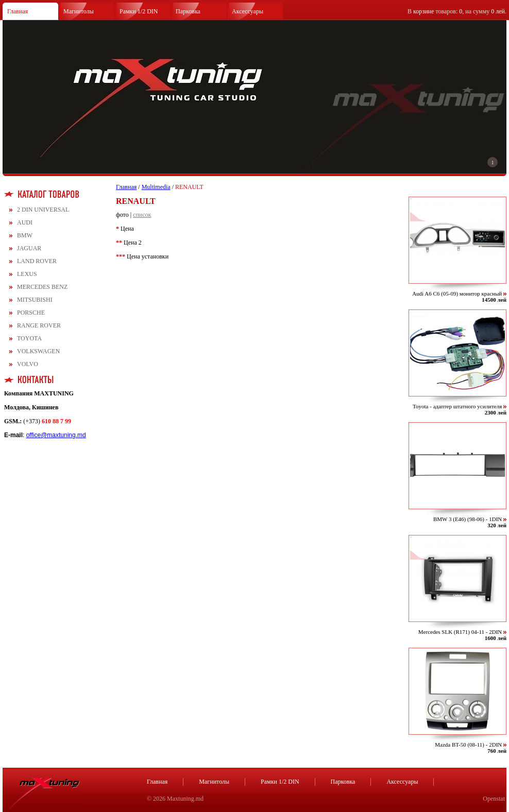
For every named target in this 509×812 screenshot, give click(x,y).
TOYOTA (29, 338)
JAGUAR (29, 248)
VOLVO (28, 364)
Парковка (188, 11)
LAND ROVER (37, 261)
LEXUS (27, 274)
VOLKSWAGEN (38, 351)
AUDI (25, 222)
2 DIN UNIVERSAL (43, 210)
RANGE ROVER (39, 325)
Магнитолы (79, 11)
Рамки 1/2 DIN (139, 11)
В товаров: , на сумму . (457, 11)
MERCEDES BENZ (42, 287)
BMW (25, 235)
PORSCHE (31, 313)
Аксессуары (248, 11)
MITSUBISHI (35, 300)
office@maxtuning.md (56, 435)
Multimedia (156, 187)
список (142, 215)
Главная (18, 11)
